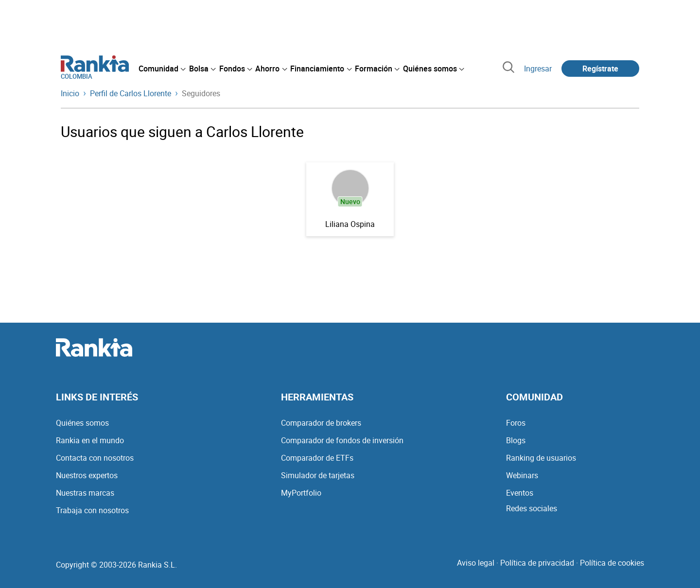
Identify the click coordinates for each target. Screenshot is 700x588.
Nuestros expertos (87, 475)
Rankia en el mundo (90, 440)
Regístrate (600, 69)
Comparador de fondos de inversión (342, 440)
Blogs (516, 440)
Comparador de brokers (321, 423)
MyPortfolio (301, 493)
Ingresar (538, 69)
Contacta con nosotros (95, 458)
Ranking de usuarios (541, 458)
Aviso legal (476, 563)
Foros (516, 423)
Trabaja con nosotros (92, 510)
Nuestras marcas (85, 493)
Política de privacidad (537, 563)
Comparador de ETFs (317, 458)
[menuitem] (162, 69)
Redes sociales (532, 508)
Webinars (522, 475)
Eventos (520, 493)
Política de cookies (612, 563)
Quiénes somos (82, 423)
